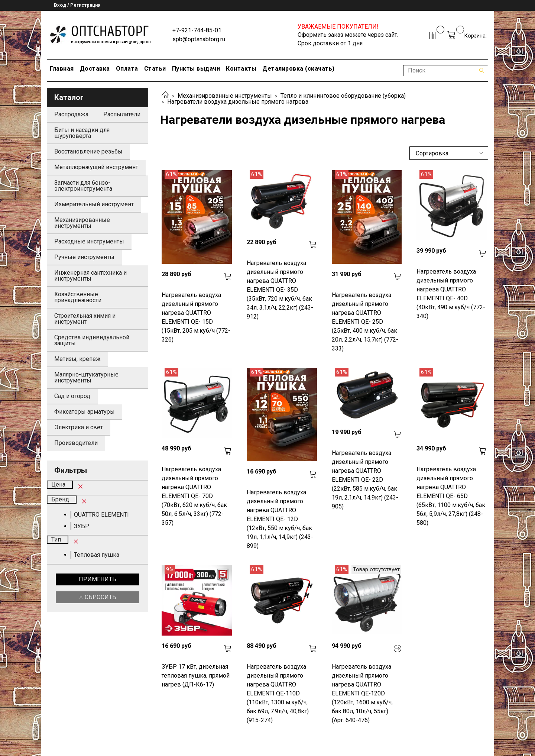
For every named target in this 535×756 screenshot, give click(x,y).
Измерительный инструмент (94, 204)
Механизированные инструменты (225, 96)
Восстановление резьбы (88, 151)
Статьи (155, 69)
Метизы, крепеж (77, 359)
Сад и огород (72, 396)
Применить (98, 579)
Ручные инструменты (84, 257)
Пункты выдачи (196, 69)
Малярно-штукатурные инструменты (86, 377)
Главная (62, 69)
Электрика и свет (79, 427)
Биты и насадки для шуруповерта (82, 133)
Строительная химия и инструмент (85, 319)
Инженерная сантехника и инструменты (90, 276)
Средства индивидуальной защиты (92, 340)
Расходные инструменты (89, 241)
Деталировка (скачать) (299, 69)
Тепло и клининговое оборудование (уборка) (343, 96)
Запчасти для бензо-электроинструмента (83, 186)
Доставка (95, 69)
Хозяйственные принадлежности (78, 297)
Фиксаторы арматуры (85, 412)
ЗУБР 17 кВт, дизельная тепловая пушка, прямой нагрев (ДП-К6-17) (196, 676)
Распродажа (71, 114)
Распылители (122, 114)
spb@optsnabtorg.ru (199, 39)
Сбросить (100, 597)
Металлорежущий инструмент (96, 167)
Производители (76, 443)
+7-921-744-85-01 (197, 30)
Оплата (127, 69)
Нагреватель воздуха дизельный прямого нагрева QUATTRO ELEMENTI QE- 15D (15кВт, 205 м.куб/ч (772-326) (196, 317)
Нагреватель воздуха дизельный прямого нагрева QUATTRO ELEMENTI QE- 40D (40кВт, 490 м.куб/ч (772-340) (451, 294)
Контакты (241, 69)
